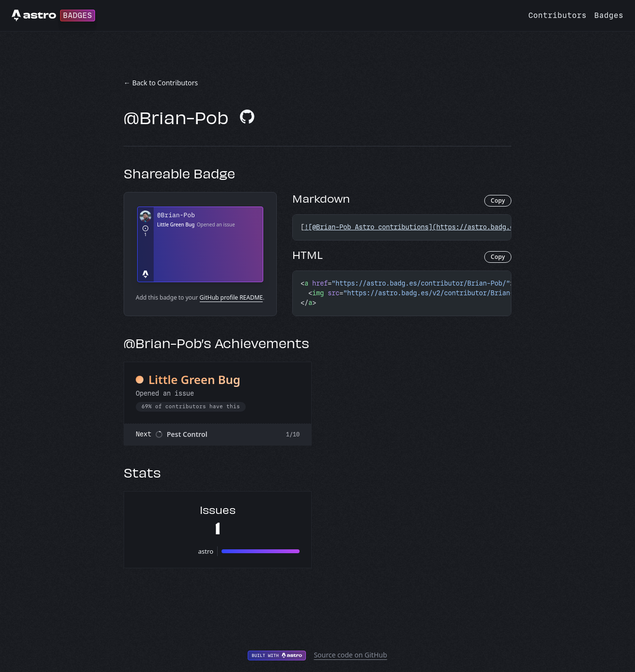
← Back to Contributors (161, 83)
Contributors (557, 15)
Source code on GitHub (350, 655)
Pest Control (187, 434)
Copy (498, 200)
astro (206, 551)
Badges (609, 15)
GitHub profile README (231, 297)
